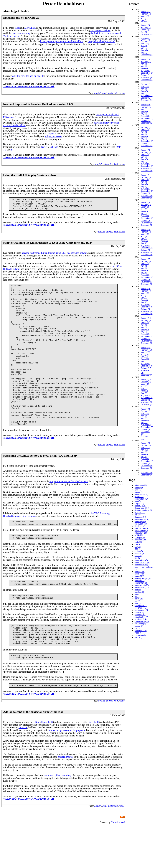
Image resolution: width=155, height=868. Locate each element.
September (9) (147, 366)
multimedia (113, 93)
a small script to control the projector (67, 770)
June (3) (144, 454)
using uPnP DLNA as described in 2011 (69, 512)
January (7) (146, 259)
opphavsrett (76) (142, 585)
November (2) (147, 196)
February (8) (146, 445)
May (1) (144, 21)
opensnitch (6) (141, 583)
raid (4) (138, 590)
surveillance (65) (142, 621)
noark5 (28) (139, 572)
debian (101, 234)
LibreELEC (30, 28)
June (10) (145, 329)
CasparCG (52, 134)
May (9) (144, 327)
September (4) (147, 398)
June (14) (145, 420)
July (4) (144, 457)
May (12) (144, 357)
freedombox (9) (141, 531)
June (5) (144, 159)
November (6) (147, 282)
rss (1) (137, 601)
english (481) (140, 522)
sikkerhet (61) (140, 608)
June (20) (145, 359)
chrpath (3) (139, 503)
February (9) (146, 320)
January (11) (146, 318)
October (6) (146, 309)
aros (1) (138, 490)
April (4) (144, 266)
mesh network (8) (142, 562)
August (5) (145, 245)
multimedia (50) (141, 565)
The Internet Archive (100, 31)
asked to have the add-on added (27, 76)
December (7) (147, 375)
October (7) (146, 339)
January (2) (146, 105)
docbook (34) (140, 517)
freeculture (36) (141, 528)
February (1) (146, 41)
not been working (21, 33)
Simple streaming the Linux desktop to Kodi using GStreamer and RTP (47, 245)
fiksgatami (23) (141, 524)
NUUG (45, 147)
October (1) (146, 75)
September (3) (147, 191)
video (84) (139, 633)
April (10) (145, 450)
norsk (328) (139, 574)
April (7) (144, 295)
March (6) (145, 384)
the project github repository (58, 815)
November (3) (147, 223)
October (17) (146, 368)
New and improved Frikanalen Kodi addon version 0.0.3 (38, 104)
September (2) (147, 248)
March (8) (145, 293)
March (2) (145, 30)
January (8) (146, 443)
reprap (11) (139, 594)
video (122, 93)
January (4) (146, 25)
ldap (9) (138, 547)
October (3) (146, 250)
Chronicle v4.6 (118, 862)
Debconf (54, 147)
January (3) (146, 59)
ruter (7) (138, 603)
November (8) (147, 252)
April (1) (144, 18)
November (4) (147, 77)
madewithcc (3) (141, 560)
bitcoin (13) (139, 497)
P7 (12, 150)
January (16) (146, 379)
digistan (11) (140, 512)
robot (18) (139, 599)
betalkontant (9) (141, 494)
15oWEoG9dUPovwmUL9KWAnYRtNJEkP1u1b (29, 87)
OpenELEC (47, 762)
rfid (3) (137, 597)
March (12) (145, 448)
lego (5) (138, 549)
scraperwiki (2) (141, 606)
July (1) (144, 93)
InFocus (23, 767)
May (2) (144, 157)
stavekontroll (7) (141, 617)
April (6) (144, 325)
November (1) (147, 146)
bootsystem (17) (142, 499)
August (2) (145, 275)
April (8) (144, 236)
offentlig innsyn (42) (143, 578)
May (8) (144, 239)
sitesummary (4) (142, 610)
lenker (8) (139, 551)
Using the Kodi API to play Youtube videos (30, 175)
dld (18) (138, 515)
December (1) (147, 34)
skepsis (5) (139, 612)
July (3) (144, 114)
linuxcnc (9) (139, 553)
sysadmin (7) (140, 624)
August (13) (146, 425)
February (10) (147, 350)
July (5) (144, 186)
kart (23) (138, 542)
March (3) (145, 87)
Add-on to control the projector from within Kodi (34, 751)
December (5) (147, 255)
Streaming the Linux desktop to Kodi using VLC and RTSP (40, 486)
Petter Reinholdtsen (63, 4)
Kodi (17, 28)
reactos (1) (139, 592)
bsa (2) (138, 501)
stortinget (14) (141, 619)
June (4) (144, 270)
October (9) (146, 280)
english (98, 93)
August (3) (145, 189)
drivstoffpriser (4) (142, 519)
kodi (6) (138, 544)
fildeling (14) (140, 526)
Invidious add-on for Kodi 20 (21, 18)
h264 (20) (139, 535)
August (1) (145, 71)
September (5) (147, 307)
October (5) (146, 193)
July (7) (144, 332)
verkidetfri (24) (141, 631)
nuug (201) (139, 576)
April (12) (145, 354)
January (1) (146, 12)
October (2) (146, 400)
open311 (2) (140, 581)
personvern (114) (142, 587)
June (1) (144, 50)
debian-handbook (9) (143, 510)
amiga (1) (139, 488)
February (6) (146, 261)
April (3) (144, 32)
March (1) (145, 16)
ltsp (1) (138, 558)
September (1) (147, 73)
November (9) (147, 341)
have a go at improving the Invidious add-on (62, 41)
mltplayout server (54, 136)
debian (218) (140, 506)
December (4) (147, 171)
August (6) (145, 364)
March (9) (145, 323)
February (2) (146, 14)
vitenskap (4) (140, 635)
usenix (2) (139, 626)
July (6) (144, 273)
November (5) (147, 473)
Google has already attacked (101, 41)
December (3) (147, 284)
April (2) (144, 64)
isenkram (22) (140, 540)
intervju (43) (140, 537)
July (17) (144, 361)
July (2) (144, 52)
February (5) (146, 177)
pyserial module (66, 796)
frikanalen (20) (141, 533)
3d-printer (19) (141, 485)
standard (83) (140, 615)
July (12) (144, 423)
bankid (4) (139, 492)
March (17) (145, 352)
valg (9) (138, 628)
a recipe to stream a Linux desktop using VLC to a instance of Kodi (54, 255)
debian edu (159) (142, 508)
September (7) (147, 427)
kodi (104, 93)
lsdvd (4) (138, 556)
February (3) (146, 27)
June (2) (144, 91)
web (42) (138, 637)
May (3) (144, 66)
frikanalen (108, 164)
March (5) (145, 180)
